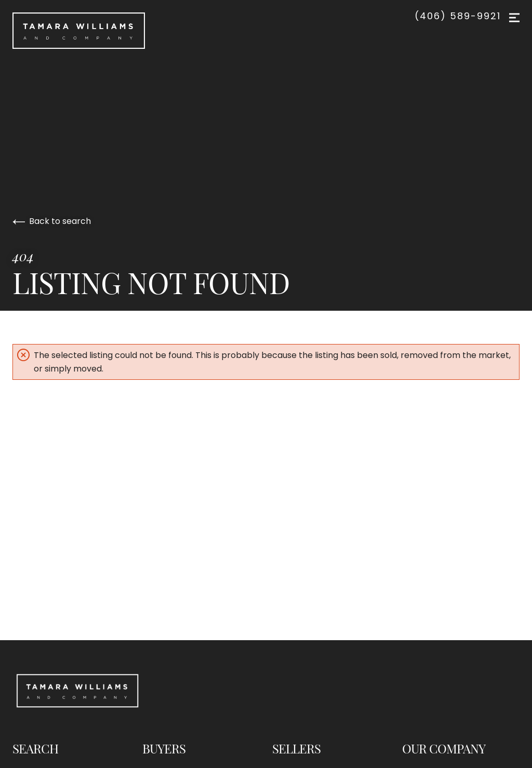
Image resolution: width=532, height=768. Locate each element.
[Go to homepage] (166, 31)
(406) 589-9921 (458, 16)
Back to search (52, 221)
